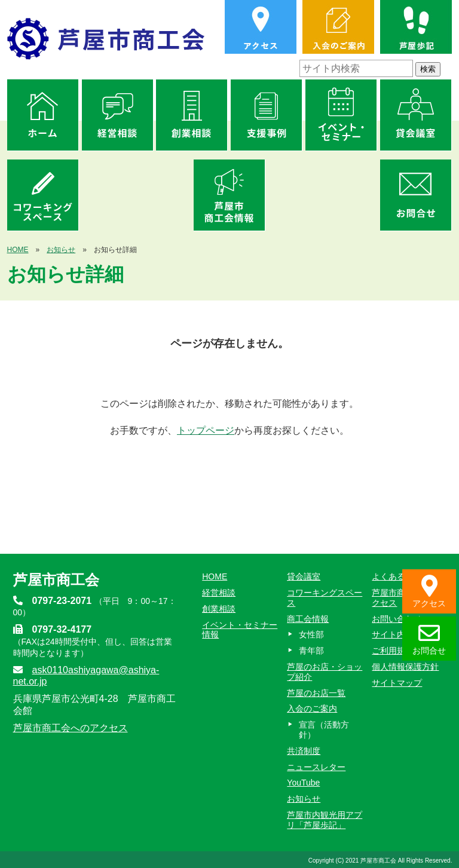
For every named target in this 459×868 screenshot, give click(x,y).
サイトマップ (397, 683)
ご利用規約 (393, 651)
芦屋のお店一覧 (316, 693)
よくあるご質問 (401, 576)
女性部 (311, 634)
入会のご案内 (312, 708)
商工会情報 (308, 619)
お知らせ (61, 250)
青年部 (311, 651)
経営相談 (219, 593)
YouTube (303, 783)
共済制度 (304, 751)
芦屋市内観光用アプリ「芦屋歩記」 (325, 820)
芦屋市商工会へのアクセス (71, 728)
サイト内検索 (397, 634)
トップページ (206, 430)
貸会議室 (304, 576)
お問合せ (429, 639)
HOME (18, 250)
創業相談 (219, 609)
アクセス (429, 592)
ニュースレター (316, 767)
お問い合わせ (397, 619)
